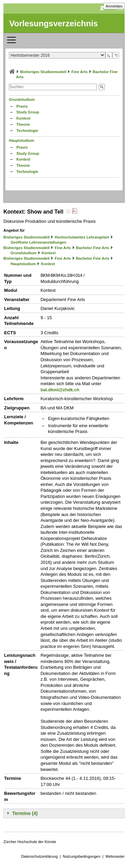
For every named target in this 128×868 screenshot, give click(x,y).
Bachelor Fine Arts (93, 248)
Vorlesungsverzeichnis (54, 23)
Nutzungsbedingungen (82, 856)
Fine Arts (79, 72)
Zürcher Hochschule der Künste (30, 842)
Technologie (27, 131)
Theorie (23, 124)
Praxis (22, 106)
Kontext (23, 118)
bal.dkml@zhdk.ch (60, 390)
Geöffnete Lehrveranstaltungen (38, 242)
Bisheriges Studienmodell (43, 72)
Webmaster (115, 856)
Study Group (28, 112)
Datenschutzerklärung (39, 856)
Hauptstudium (22, 140)
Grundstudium (22, 99)
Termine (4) (25, 813)
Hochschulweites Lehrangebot (82, 237)
